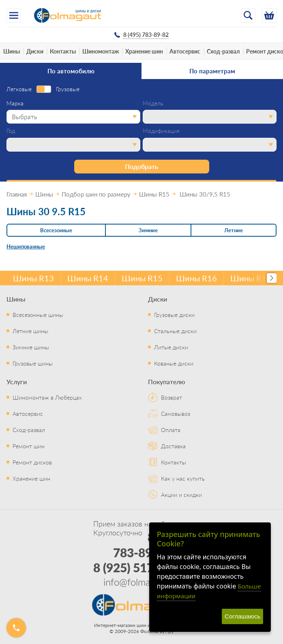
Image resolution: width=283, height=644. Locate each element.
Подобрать (141, 166)
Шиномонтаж (101, 51)
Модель (153, 103)
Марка (15, 103)
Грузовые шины (33, 363)
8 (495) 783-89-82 (149, 545)
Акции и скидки (181, 494)
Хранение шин (144, 51)
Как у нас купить (183, 478)
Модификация (161, 131)
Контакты (63, 51)
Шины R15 (142, 278)
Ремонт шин (29, 446)
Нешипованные (26, 246)
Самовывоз (176, 413)
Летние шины (30, 331)
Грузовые (68, 89)
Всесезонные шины (38, 315)
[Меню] (14, 15)
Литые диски (171, 347)
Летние (234, 230)
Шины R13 (33, 278)
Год (11, 131)
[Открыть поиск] (248, 15)
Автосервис (185, 51)
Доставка (173, 446)
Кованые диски (174, 363)
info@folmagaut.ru (141, 582)
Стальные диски (175, 331)
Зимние (148, 230)
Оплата (171, 430)
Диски (35, 51)
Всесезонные (56, 230)
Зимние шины (31, 347)
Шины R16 (196, 278)
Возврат (172, 397)
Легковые (19, 89)
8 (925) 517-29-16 (142, 567)
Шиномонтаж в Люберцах (47, 397)
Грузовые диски (174, 315)
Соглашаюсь (242, 616)
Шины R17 (251, 278)
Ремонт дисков (32, 462)
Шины (12, 51)
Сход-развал (223, 51)
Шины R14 (88, 278)
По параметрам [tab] (212, 71)
